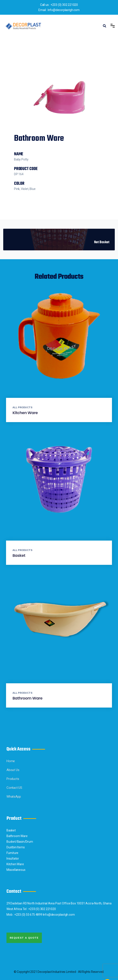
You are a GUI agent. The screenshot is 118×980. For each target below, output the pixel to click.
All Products (22, 407)
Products (13, 779)
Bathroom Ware (28, 698)
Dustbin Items (16, 847)
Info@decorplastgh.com (64, 10)
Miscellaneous (16, 870)
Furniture (12, 853)
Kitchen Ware (25, 413)
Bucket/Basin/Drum (20, 842)
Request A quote (24, 938)
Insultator (13, 859)
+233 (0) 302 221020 (64, 5)
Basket (19, 555)
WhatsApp (14, 797)
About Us (13, 770)
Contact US (14, 788)
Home (11, 761)
